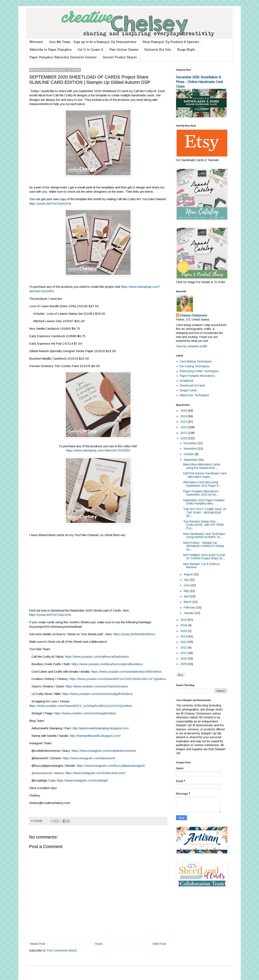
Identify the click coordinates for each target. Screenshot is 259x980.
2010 (184, 658)
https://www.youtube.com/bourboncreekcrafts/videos (107, 664)
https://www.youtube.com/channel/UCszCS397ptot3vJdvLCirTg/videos (118, 679)
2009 (184, 664)
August (189, 574)
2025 (184, 411)
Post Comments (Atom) (62, 950)
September (191, 460)
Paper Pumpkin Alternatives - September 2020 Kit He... (202, 493)
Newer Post (38, 944)
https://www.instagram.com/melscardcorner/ (95, 773)
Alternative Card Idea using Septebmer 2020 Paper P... (202, 484)
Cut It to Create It (91, 50)
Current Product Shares (120, 58)
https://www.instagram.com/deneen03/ (89, 758)
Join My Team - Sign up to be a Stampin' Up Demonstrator (93, 42)
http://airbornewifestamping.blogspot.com (101, 728)
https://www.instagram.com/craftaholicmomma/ (104, 751)
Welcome (36, 42)
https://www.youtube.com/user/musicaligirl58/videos (98, 694)
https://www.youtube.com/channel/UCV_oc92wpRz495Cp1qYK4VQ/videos (81, 706)
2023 (184, 422)
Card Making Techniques (196, 361)
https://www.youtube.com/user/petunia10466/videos (126, 672)
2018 (184, 625)
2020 (184, 438)
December (191, 443)
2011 (184, 653)
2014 (184, 636)
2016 (184, 631)
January (189, 613)
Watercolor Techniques (194, 395)
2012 (184, 648)
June (187, 585)
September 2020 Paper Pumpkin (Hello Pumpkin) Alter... (204, 502)
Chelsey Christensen (194, 315)
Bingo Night (186, 50)
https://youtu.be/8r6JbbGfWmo (134, 634)
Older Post (159, 944)
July (187, 580)
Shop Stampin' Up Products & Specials (171, 42)
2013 (184, 642)
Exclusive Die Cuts (158, 50)
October (189, 454)
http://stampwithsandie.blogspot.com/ (95, 736)
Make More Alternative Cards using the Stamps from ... (202, 466)
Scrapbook (187, 381)
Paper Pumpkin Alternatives (197, 376)
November (191, 449)
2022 (184, 427)
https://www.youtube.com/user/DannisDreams (97, 686)
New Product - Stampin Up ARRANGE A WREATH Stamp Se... (204, 546)
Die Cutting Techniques (195, 366)
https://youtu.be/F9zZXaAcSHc (50, 203)
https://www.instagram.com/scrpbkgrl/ (82, 780)
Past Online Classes (124, 50)
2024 (184, 416)
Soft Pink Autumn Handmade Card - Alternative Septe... (205, 475)
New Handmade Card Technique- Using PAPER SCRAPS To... (204, 536)
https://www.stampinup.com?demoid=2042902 (98, 450)
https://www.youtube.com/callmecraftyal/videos (97, 657)
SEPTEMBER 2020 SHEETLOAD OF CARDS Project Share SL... (204, 557)
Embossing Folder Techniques (199, 371)
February (190, 607)
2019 (184, 620)
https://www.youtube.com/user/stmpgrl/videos (85, 713)
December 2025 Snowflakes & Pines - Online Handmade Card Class (200, 82)
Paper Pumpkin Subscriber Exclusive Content (63, 58)
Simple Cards (188, 390)
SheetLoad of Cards (192, 385)
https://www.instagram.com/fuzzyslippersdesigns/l (111, 766)
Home (99, 944)
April (187, 596)
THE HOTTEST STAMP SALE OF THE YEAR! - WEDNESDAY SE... (205, 513)
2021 (184, 433)
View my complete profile (192, 346)
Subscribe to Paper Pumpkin (51, 50)
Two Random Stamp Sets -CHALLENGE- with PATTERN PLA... (203, 525)
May (187, 591)
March (188, 602)
